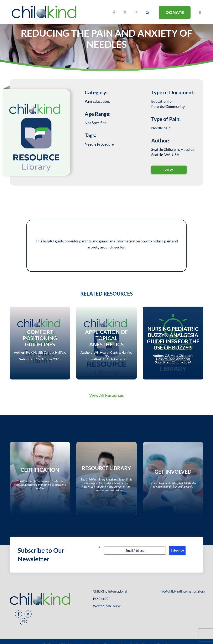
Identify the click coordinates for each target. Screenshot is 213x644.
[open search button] (147, 13)
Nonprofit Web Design (136, 638)
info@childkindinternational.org (182, 585)
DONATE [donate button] (175, 12)
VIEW (169, 170)
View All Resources (106, 392)
